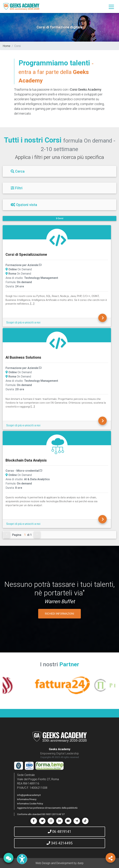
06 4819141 (59, 831)
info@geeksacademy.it (29, 795)
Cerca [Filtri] (18, 171)
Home (7, 46)
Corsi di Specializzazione (26, 254)
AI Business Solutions (23, 357)
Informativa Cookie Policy (30, 804)
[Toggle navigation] (111, 7)
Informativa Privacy (27, 799)
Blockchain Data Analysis (26, 460)
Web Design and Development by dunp (59, 863)
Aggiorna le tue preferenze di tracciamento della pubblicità (47, 808)
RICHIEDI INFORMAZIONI (59, 614)
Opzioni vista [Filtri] (24, 205)
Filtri (17, 188)
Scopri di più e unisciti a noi (23, 322)
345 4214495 (60, 843)
